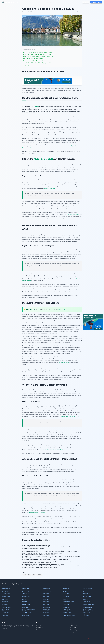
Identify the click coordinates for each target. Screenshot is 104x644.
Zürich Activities (46, 612)
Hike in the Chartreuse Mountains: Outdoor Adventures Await (39, 57)
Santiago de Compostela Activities (70, 616)
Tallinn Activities (86, 600)
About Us (39, 626)
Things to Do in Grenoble (73, 214)
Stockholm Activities (6, 597)
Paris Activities (25, 587)
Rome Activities (46, 587)
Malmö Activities (66, 603)
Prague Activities (46, 590)
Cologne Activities (6, 609)
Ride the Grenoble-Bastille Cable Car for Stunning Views (38, 52)
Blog (48, 2)
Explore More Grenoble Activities (36, 513)
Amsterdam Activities (6, 589)
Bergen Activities (26, 606)
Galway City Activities (67, 612)
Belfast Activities (66, 595)
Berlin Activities (66, 587)
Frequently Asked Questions (30, 65)
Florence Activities (87, 590)
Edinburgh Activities (6, 593)
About (52, 2)
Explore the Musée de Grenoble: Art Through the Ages (37, 54)
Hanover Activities (66, 606)
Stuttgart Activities (6, 611)
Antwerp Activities (6, 614)
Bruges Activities (26, 601)
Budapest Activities (87, 587)
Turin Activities (5, 616)
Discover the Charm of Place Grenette (33, 59)
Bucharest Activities (26, 604)
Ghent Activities (86, 616)
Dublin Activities (5, 590)
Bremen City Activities (87, 608)
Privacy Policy (74, 626)
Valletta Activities (26, 608)
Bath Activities (5, 600)
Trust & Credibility (40, 628)
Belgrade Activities (46, 600)
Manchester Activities (47, 606)
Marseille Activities (46, 611)
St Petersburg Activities (88, 589)
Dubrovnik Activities (87, 603)
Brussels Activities (87, 592)
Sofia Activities (86, 606)
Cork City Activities (67, 614)
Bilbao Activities (46, 598)
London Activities (6, 587)
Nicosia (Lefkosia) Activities (68, 601)
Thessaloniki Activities (27, 612)
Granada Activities (46, 608)
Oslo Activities (86, 595)
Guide (29, 575)
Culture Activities (10, 2)
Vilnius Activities (26, 603)
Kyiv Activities (66, 600)
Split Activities (45, 603)
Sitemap (72, 632)
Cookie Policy (73, 630)
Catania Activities (26, 616)
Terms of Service (74, 628)
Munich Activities (86, 593)
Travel (24, 575)
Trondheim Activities (26, 614)
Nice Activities (5, 598)
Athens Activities (66, 590)
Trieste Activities (5, 617)
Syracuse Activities (87, 617)
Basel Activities (66, 617)
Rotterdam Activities (87, 597)
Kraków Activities (46, 593)
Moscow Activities (26, 592)
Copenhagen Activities (47, 592)
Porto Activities (66, 593)
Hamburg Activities (26, 595)
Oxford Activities (26, 598)
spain (34, 575)
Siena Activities (46, 617)
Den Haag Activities (87, 609)
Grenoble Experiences (64, 363)
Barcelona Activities (46, 589)
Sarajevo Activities (6, 606)
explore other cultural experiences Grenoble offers (52, 450)
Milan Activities (66, 592)
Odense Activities (46, 609)
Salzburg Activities (67, 609)
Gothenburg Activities (6, 608)
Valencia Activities (26, 600)
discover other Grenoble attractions (70, 416)
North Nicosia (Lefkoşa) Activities (29, 609)
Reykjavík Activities (6, 592)
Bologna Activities (87, 612)
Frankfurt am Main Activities (89, 604)
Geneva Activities (6, 604)
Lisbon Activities (66, 589)
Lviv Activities (25, 611)
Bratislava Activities (67, 608)
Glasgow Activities (26, 597)
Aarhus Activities (66, 604)
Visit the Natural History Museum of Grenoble (35, 61)
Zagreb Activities (46, 604)
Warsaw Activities (26, 593)
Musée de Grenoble (43, 159)
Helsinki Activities (46, 595)
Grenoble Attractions (50, 189)
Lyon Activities (66, 611)
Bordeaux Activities (67, 597)
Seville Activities (46, 601)
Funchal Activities (6, 612)
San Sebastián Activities (68, 598)
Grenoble (36, 106)
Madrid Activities (26, 590)
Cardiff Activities (5, 603)
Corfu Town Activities (47, 614)
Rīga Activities (5, 601)
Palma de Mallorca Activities (89, 611)
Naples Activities (5, 595)
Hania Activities (46, 616)
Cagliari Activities (87, 614)
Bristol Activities (86, 598)
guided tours (62, 309)
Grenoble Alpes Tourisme (43, 103)
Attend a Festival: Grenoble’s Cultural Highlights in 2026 (37, 63)
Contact (38, 632)
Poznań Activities (26, 617)
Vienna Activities (46, 597)
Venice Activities (26, 589)
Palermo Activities (87, 601)
